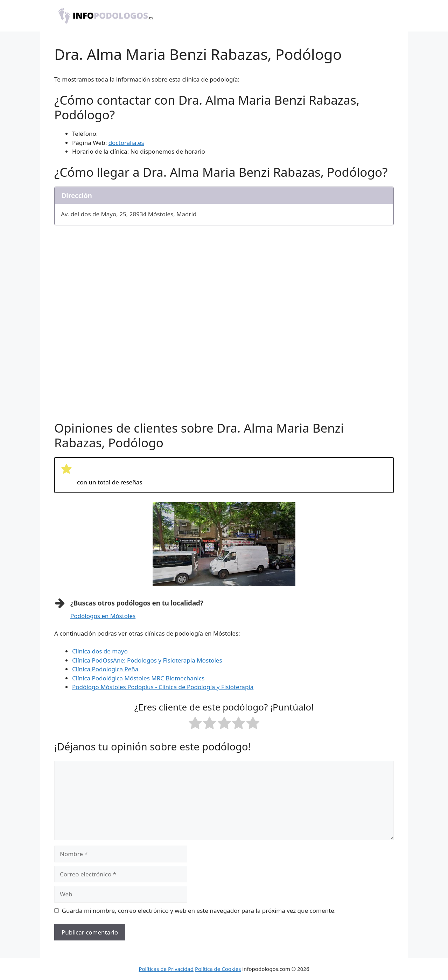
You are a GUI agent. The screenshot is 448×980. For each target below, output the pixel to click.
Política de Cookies (218, 969)
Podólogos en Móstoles (103, 616)
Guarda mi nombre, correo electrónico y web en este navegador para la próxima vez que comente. (199, 911)
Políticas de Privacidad (166, 969)
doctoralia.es (126, 143)
